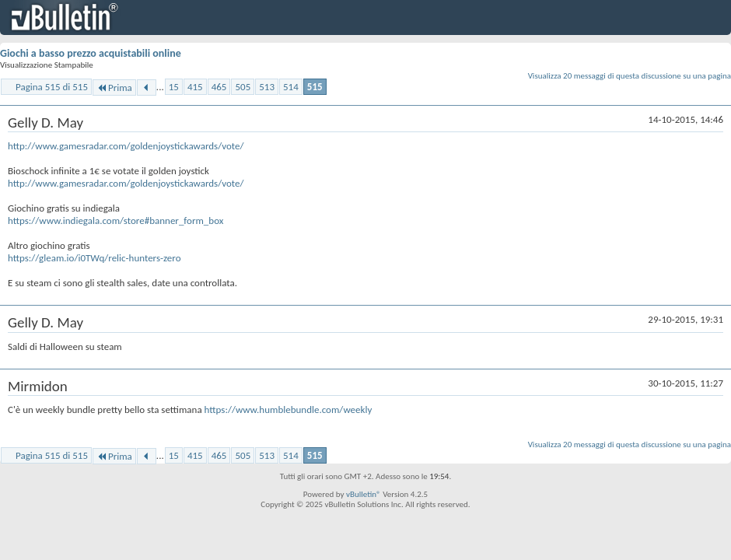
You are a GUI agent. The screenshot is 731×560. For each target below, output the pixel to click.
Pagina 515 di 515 (52, 87)
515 (315, 87)
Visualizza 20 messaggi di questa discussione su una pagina (630, 76)
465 (219, 87)
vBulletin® (364, 494)
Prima (114, 87)
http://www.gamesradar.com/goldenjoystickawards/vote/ (126, 146)
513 (267, 87)
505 (243, 87)
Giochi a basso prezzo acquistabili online (91, 53)
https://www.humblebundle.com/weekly (289, 409)
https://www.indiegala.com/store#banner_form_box (115, 220)
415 (195, 87)
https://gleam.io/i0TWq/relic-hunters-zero (94, 258)
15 (174, 87)
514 (291, 87)
